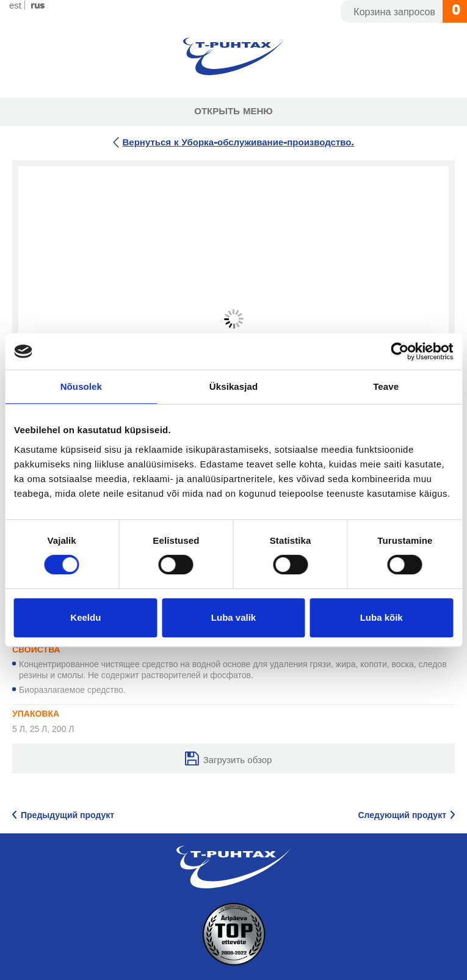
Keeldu (85, 617)
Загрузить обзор (238, 760)
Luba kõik (382, 617)
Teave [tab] (386, 386)
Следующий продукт (402, 816)
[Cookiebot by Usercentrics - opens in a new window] (400, 351)
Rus (38, 6)
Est (15, 5)
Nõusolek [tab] (81, 386)
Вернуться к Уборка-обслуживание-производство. (238, 143)
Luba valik (234, 617)
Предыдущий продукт (67, 816)
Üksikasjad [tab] (234, 386)
